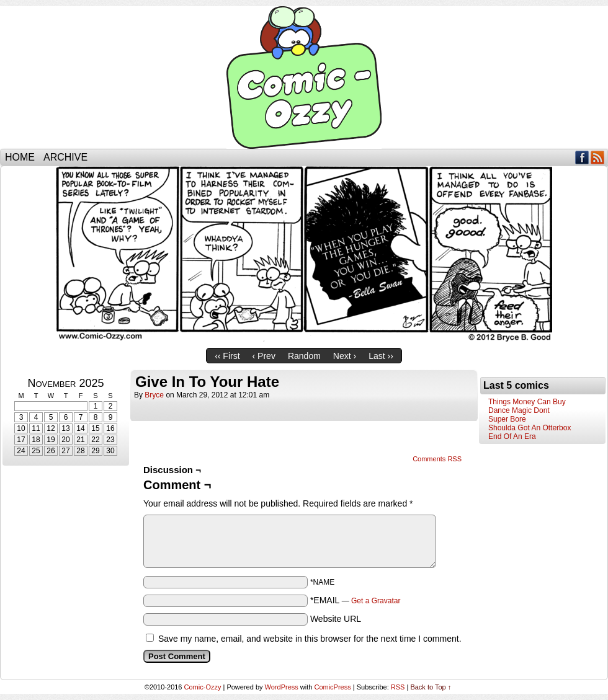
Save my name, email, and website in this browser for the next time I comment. (310, 639)
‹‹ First (227, 356)
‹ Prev (264, 356)
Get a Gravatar (376, 601)
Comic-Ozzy (304, 78)
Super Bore (507, 419)
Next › (345, 356)
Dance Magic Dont (519, 410)
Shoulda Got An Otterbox (530, 428)
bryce (154, 395)
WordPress (282, 687)
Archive (65, 157)
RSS (598, 157)
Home (20, 157)
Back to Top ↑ (431, 687)
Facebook (582, 157)
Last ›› (381, 356)
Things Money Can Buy (527, 402)
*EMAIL (355, 600)
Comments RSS (437, 459)
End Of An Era (512, 436)
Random (304, 356)
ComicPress (332, 687)
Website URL (336, 619)
